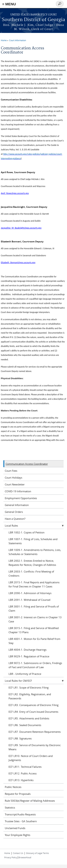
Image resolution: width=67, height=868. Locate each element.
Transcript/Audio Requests (20, 814)
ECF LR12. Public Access (23, 773)
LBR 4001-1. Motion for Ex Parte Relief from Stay (34, 641)
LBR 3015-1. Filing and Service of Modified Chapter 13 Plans (34, 630)
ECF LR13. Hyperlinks (21, 780)
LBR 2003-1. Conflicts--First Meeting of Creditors (31, 574)
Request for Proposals (18, 794)
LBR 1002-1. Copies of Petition (26, 532)
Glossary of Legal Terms (37, 853)
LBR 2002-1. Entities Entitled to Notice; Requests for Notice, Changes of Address (32, 563)
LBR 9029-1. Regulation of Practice (29, 656)
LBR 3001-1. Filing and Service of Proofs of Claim (34, 608)
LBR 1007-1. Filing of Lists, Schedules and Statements (33, 541)
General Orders (14, 512)
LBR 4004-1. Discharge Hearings (28, 650)
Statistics (10, 807)
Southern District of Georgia (33, 20)
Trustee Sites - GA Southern (21, 821)
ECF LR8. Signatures (20, 738)
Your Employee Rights (18, 835)
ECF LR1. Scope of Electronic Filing (29, 688)
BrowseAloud (25, 857)
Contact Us (18, 853)
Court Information (18, 40)
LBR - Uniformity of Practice (25, 674)
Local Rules (11, 526)
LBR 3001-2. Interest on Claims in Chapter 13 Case (35, 619)
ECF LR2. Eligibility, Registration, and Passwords (30, 696)
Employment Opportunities (21, 498)
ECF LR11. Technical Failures (25, 767)
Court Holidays (14, 478)
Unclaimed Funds (15, 828)
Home (4, 40)
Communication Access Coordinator (27, 464)
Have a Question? (15, 519)
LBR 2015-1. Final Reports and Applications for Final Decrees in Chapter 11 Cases (34, 584)
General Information (17, 505)
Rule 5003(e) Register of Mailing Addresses (30, 801)
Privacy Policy (11, 857)
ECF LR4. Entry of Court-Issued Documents (33, 712)
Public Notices (13, 787)
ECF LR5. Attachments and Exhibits (29, 718)
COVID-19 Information (18, 491)
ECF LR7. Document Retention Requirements (35, 732)
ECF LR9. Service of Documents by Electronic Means (35, 747)
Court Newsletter (15, 484)
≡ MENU (9, 4)
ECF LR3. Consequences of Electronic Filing (33, 705)
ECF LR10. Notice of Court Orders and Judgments (31, 758)
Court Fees (11, 471)
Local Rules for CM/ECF (18, 681)
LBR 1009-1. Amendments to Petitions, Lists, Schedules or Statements (35, 552)
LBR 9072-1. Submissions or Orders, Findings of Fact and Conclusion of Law (35, 665)
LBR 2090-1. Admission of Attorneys (30, 593)
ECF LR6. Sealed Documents (25, 725)
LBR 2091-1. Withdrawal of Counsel (29, 600)
